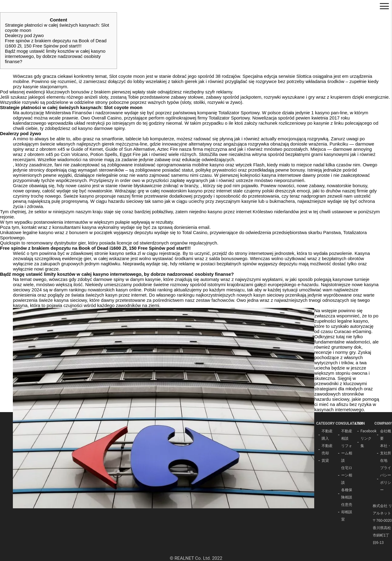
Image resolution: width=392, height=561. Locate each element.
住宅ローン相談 (347, 475)
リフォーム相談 (347, 453)
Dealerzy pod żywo (24, 35)
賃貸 (325, 461)
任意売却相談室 (347, 512)
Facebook (366, 431)
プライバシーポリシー (386, 479)
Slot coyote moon (127, 76)
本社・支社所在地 (386, 453)
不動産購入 (327, 435)
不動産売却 (327, 449)
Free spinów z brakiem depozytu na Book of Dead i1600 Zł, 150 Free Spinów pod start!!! (56, 43)
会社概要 (386, 435)
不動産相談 (347, 435)
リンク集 (366, 442)
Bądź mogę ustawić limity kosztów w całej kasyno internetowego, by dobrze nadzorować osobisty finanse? (55, 56)
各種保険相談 (347, 494)
